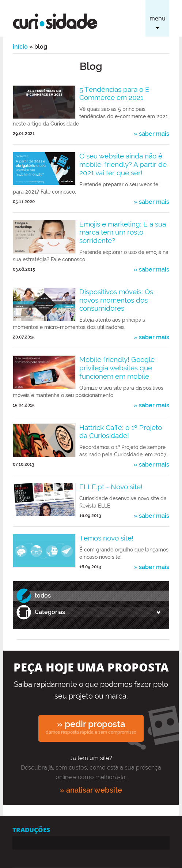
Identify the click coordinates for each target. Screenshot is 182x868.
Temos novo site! (106, 538)
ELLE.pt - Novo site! (111, 487)
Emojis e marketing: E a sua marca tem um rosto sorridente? (123, 232)
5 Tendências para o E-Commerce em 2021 (116, 93)
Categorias (50, 612)
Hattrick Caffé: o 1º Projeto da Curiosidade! (121, 432)
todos (43, 596)
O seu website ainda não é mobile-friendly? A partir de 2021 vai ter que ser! (123, 164)
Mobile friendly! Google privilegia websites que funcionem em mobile (117, 368)
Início (20, 47)
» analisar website (91, 790)
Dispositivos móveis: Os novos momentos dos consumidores (116, 300)
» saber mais (151, 134)
